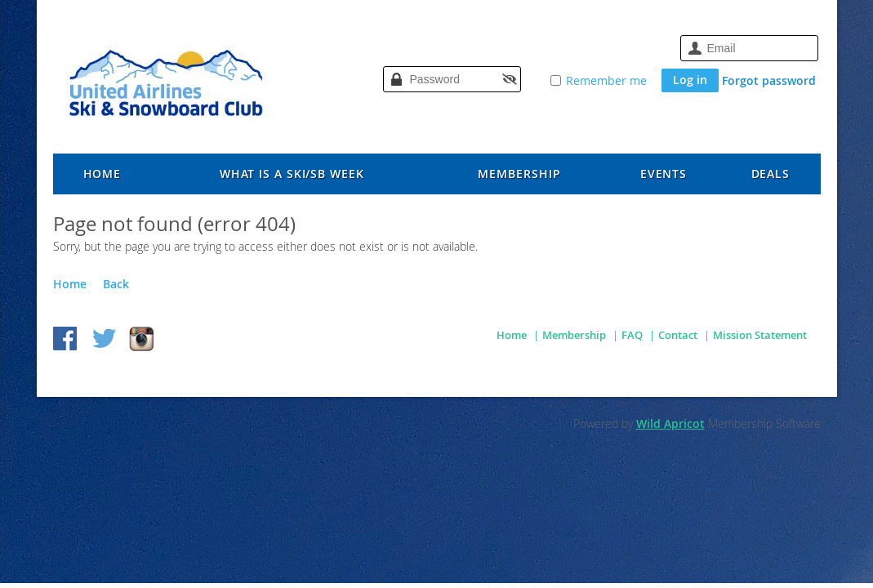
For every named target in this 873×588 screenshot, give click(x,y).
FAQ (632, 335)
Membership (574, 335)
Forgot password (769, 80)
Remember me (606, 80)
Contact (678, 335)
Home (70, 284)
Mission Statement (760, 335)
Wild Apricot (670, 423)
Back (116, 284)
